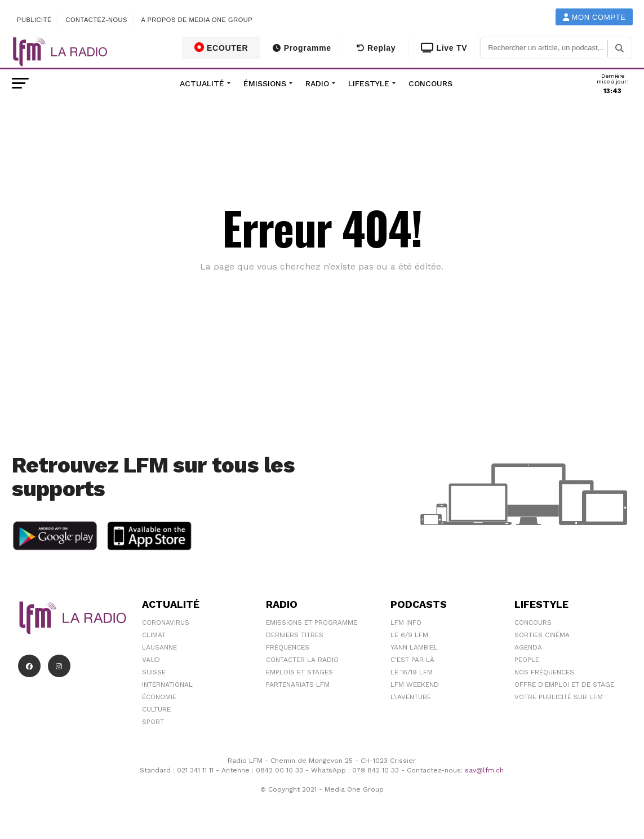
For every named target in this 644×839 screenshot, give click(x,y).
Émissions (265, 83)
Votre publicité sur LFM (559, 697)
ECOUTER (221, 47)
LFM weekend (415, 685)
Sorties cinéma (542, 635)
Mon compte (594, 17)
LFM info (406, 622)
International (167, 685)
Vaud (151, 660)
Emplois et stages (299, 672)
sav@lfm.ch (484, 770)
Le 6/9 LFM (409, 635)
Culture (156, 709)
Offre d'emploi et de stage (564, 685)
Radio (317, 83)
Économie (159, 697)
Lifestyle (369, 83)
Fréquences (288, 647)
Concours (430, 83)
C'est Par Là (412, 660)
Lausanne (159, 647)
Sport (153, 722)
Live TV (444, 48)
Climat (154, 635)
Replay (376, 48)
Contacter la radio (302, 660)
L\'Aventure (411, 697)
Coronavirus (166, 622)
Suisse (154, 672)
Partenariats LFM (298, 685)
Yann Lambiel (414, 647)
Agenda (528, 647)
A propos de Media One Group (197, 20)
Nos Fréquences (544, 672)
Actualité (202, 83)
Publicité (34, 20)
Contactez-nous (96, 20)
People (527, 660)
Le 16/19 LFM (412, 672)
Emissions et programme (312, 622)
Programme (302, 48)
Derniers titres (295, 635)
